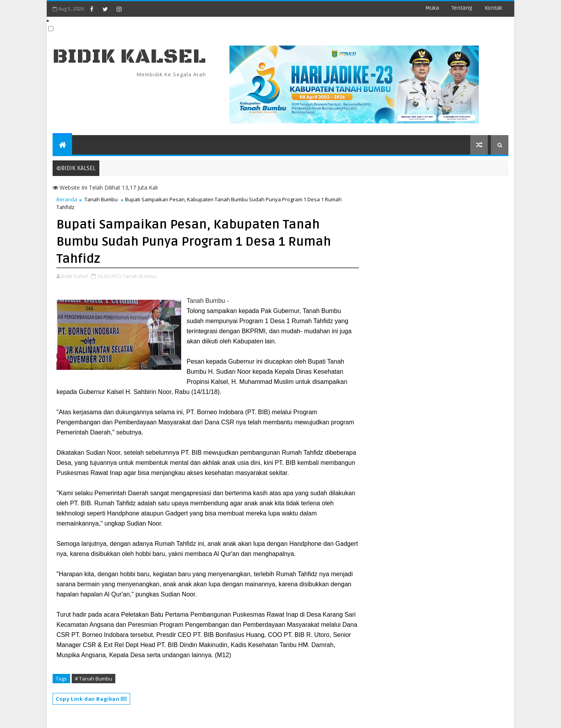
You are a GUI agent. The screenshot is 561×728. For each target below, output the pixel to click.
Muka (432, 8)
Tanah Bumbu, (140, 276)
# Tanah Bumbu (93, 679)
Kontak (493, 8)
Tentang (462, 8)
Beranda (67, 199)
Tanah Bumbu (101, 199)
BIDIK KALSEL (129, 57)
